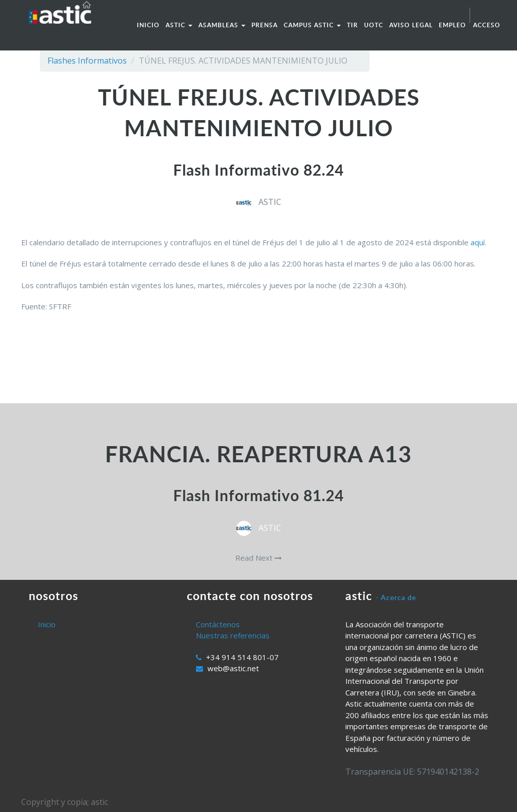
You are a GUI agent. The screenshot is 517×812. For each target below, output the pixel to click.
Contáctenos (218, 624)
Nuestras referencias (233, 635)
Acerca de (398, 597)
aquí (478, 242)
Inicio (47, 624)
